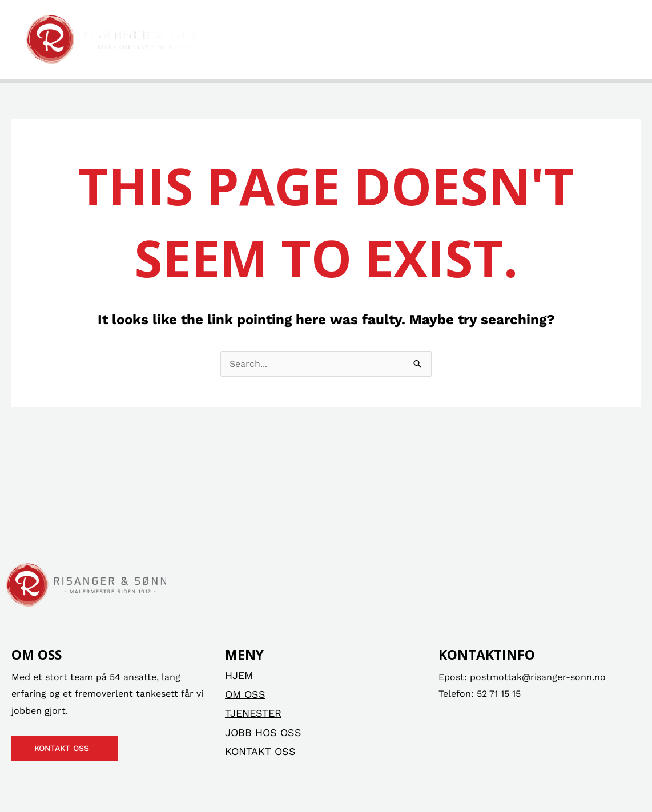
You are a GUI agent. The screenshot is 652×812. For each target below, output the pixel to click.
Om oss (314, 40)
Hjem (254, 40)
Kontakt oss (580, 40)
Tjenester (386, 40)
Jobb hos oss (486, 40)
